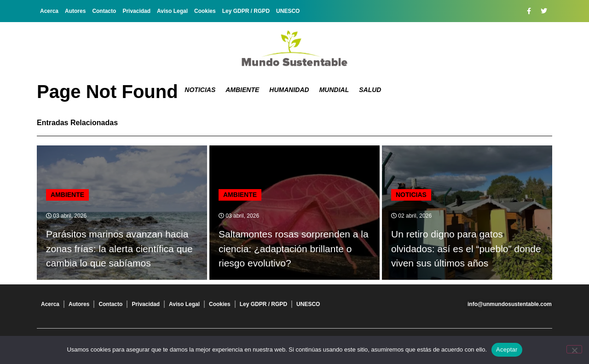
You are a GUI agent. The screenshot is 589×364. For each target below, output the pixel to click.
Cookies (205, 11)
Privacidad (136, 11)
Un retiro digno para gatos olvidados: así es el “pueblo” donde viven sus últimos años (466, 248)
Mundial (334, 90)
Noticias (200, 90)
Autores (75, 11)
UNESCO (288, 11)
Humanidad (289, 90)
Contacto (104, 11)
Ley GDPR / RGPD (246, 11)
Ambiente (242, 90)
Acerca (49, 11)
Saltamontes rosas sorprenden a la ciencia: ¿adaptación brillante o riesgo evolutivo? (294, 248)
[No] (574, 349)
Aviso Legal (172, 11)
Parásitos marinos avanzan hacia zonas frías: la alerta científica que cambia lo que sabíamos (119, 248)
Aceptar (507, 350)
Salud (370, 90)
